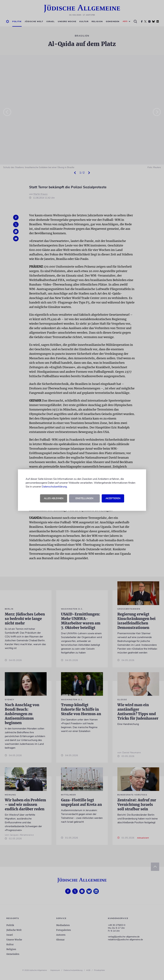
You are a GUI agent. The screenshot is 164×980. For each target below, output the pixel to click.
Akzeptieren (113, 498)
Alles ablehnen (54, 498)
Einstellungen (84, 498)
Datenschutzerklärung (54, 487)
